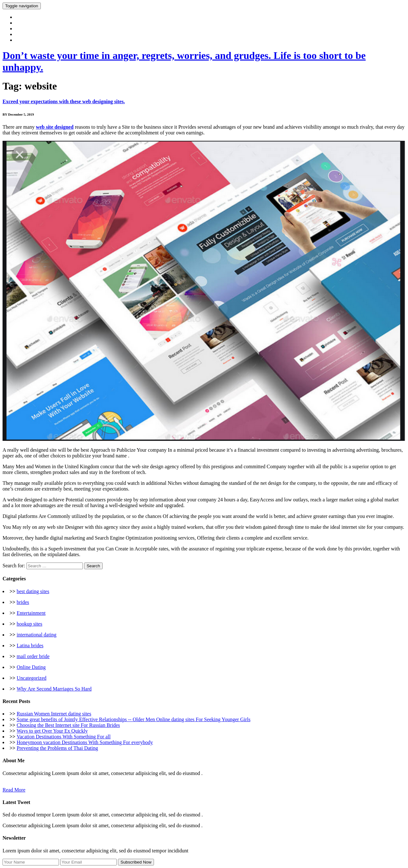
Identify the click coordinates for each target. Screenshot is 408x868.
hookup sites (29, 624)
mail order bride (33, 656)
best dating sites (33, 591)
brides (23, 602)
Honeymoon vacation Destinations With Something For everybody (85, 742)
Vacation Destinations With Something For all (64, 737)
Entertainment (31, 613)
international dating (36, 635)
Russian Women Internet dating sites (54, 714)
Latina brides (30, 646)
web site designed (55, 127)
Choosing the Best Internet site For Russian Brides (68, 725)
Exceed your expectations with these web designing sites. (64, 101)
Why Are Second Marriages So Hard (54, 689)
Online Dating (31, 667)
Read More (14, 790)
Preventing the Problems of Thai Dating (57, 748)
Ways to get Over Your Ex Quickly (52, 731)
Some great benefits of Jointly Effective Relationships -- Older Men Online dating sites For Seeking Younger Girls (133, 719)
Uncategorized (31, 678)
